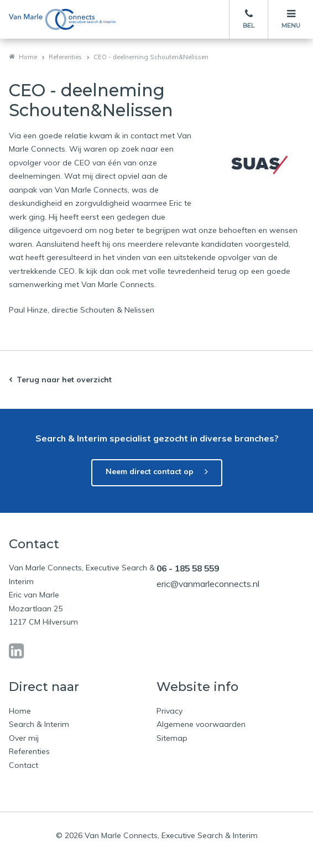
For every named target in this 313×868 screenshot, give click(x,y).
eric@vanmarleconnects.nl (208, 584)
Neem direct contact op (150, 471)
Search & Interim (39, 724)
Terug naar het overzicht (64, 380)
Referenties (65, 57)
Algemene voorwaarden (201, 724)
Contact (24, 765)
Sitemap (172, 738)
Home (28, 57)
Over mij (24, 738)
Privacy (169, 711)
